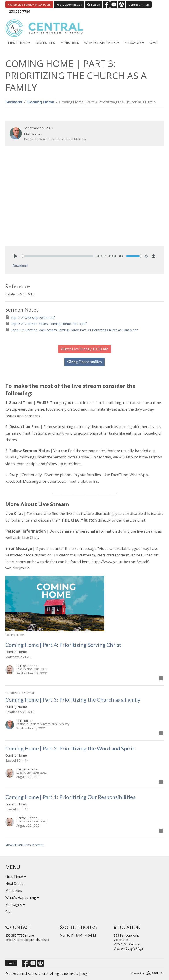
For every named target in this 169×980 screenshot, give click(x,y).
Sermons (14, 102)
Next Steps (45, 43)
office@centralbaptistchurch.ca (27, 940)
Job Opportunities (69, 5)
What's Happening (22, 898)
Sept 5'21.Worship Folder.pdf (30, 317)
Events (11, 963)
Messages (15, 905)
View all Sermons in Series (25, 845)
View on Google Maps (129, 948)
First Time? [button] (19, 43)
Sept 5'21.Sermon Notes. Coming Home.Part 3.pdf (46, 323)
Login (85, 974)
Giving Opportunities (84, 362)
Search (94, 5)
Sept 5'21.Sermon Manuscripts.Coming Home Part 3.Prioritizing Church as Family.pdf (72, 330)
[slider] (57, 256)
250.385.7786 (20, 11)
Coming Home (41, 102)
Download (20, 266)
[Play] (15, 256)
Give (153, 43)
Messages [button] (134, 43)
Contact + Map (139, 5)
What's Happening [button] (102, 43)
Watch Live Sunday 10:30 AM (85, 349)
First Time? (16, 877)
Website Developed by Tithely (139, 972)
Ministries (70, 43)
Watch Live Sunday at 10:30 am (29, 5)
